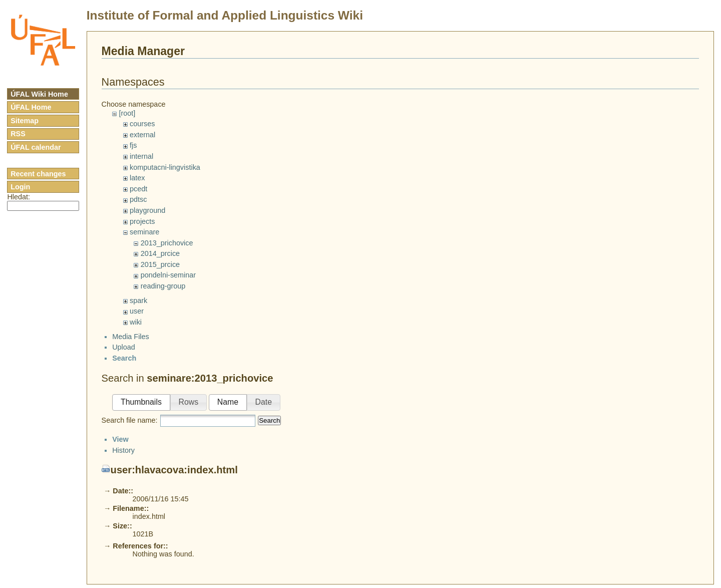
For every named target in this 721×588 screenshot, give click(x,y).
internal (141, 156)
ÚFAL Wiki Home (39, 94)
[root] (127, 113)
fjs (133, 145)
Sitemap (25, 121)
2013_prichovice (167, 243)
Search (269, 429)
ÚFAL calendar (36, 147)
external (142, 135)
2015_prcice (160, 264)
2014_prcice (160, 253)
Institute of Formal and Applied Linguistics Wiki (225, 15)
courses (142, 124)
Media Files (131, 345)
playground (147, 210)
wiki (136, 322)
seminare (144, 232)
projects (142, 221)
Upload (124, 356)
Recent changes (38, 174)
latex (137, 178)
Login (20, 187)
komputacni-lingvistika (165, 167)
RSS (18, 134)
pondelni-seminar (168, 275)
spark (138, 301)
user (137, 311)
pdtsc (138, 199)
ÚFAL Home (31, 107)
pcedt (138, 189)
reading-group (163, 286)
